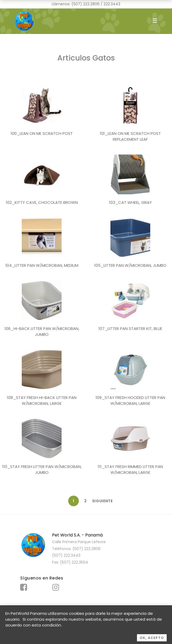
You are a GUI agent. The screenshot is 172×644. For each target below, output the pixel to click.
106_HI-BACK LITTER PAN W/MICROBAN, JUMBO (42, 332)
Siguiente (97, 501)
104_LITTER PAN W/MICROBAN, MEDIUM (42, 265)
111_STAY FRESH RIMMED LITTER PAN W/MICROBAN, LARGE (130, 470)
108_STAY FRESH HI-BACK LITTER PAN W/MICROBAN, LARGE (42, 401)
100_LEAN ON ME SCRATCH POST (42, 133)
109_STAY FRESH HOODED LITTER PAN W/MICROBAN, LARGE (130, 401)
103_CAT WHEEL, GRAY (130, 202)
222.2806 (91, 4)
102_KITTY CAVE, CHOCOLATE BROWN (42, 202)
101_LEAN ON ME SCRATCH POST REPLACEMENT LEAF (130, 136)
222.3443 (112, 4)
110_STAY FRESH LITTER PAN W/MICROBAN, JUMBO (42, 470)
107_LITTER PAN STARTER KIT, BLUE (130, 329)
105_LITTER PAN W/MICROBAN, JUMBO (130, 265)
